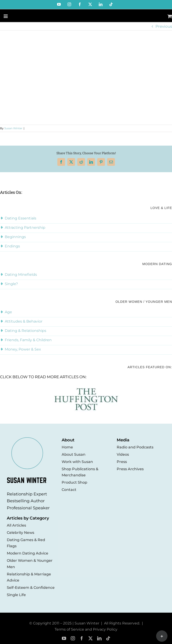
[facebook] (82, 638)
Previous (164, 26)
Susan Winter (13, 128)
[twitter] (91, 638)
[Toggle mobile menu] (6, 16)
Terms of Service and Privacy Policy (86, 629)
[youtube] (64, 638)
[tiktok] (108, 638)
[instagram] (73, 638)
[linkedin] (99, 638)
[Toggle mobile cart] (170, 16)
